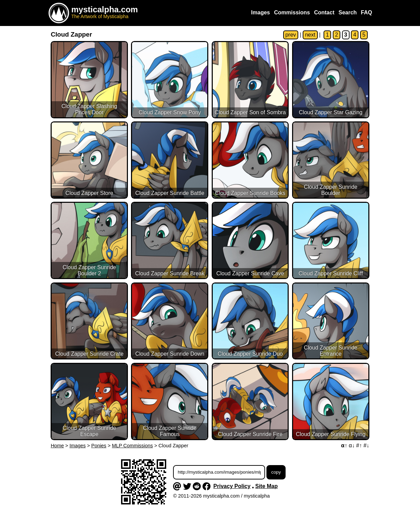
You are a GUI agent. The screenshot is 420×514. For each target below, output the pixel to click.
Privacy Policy (232, 486)
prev (291, 35)
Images (77, 446)
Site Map (266, 486)
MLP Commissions (132, 446)
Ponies (99, 446)
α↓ (352, 445)
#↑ (359, 445)
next (310, 35)
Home (57, 446)
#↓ (366, 445)
